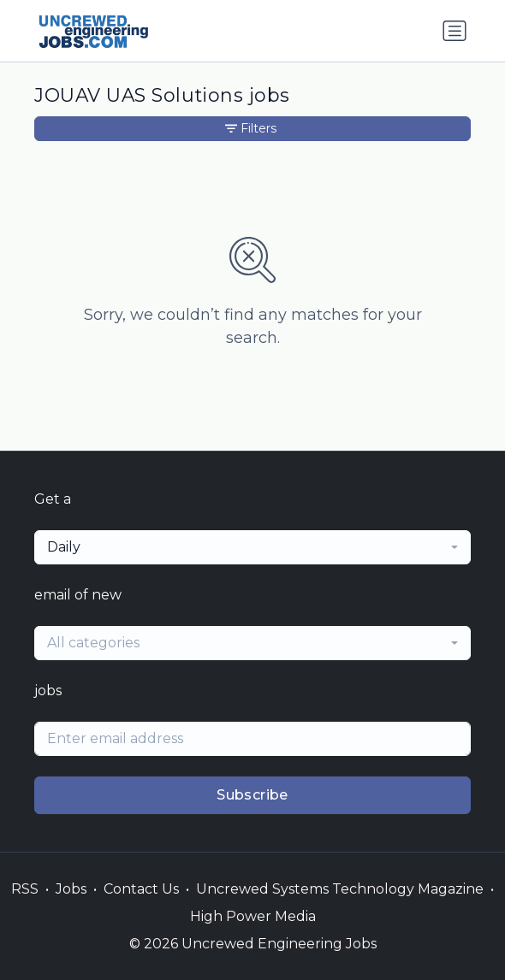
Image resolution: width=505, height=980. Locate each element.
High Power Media (253, 916)
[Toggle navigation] (454, 31)
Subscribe (253, 795)
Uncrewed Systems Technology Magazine (340, 889)
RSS (25, 889)
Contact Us (141, 889)
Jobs (71, 889)
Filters (251, 128)
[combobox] (253, 547)
